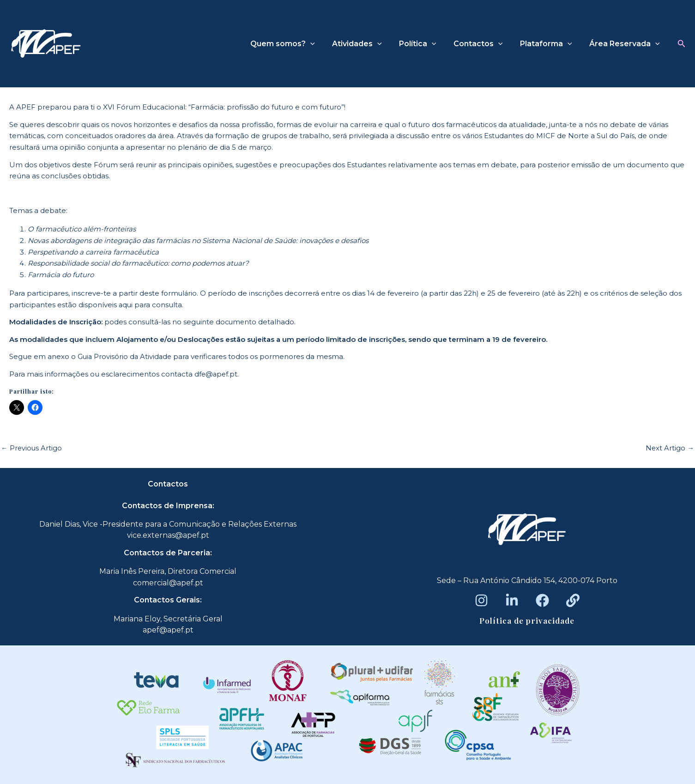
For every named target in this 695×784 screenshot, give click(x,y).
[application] (324, 44)
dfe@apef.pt (217, 374)
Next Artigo (670, 448)
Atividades (368, 44)
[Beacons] (573, 600)
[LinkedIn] (512, 600)
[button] (682, 44)
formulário (179, 293)
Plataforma (550, 44)
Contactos (484, 44)
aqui (126, 305)
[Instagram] (481, 600)
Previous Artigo (32, 448)
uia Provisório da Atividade (128, 356)
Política (426, 44)
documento (237, 322)
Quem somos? (296, 44)
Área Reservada (625, 44)
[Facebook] (542, 600)
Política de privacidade (527, 620)
